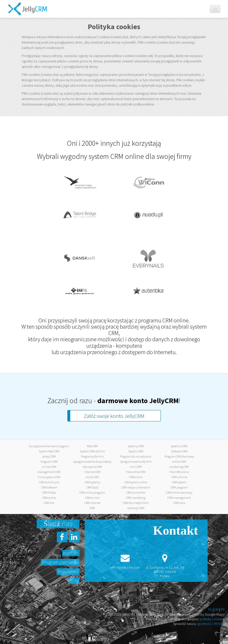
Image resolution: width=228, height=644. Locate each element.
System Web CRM (49, 451)
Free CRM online (179, 472)
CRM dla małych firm (136, 503)
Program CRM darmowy (179, 456)
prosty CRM (49, 456)
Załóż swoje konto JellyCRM (114, 416)
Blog (74, 581)
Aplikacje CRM (136, 508)
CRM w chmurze (49, 482)
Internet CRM (92, 472)
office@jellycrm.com (125, 567)
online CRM (179, 462)
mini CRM (136, 467)
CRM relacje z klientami (136, 487)
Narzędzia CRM (92, 467)
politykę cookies (212, 619)
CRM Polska (49, 492)
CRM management (179, 498)
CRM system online (136, 482)
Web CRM (92, 446)
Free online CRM (136, 472)
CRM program (179, 487)
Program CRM (49, 462)
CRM (92, 508)
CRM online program (92, 492)
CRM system (179, 482)
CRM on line (92, 498)
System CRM (136, 451)
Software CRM (179, 451)
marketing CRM (179, 467)
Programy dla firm (92, 456)
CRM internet (92, 503)
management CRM (49, 472)
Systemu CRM (179, 446)
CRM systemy (92, 482)
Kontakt (71, 553)
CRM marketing (136, 498)
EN (216, 609)
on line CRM (49, 467)
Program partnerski (60, 562)
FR (223, 609)
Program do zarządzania (136, 456)
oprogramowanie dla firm (136, 462)
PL (210, 609)
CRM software (49, 487)
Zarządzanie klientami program (49, 446)
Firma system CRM (49, 477)
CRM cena (179, 503)
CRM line (49, 503)
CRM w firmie (179, 477)
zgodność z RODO (210, 624)
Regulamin (68, 571)
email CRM (92, 477)
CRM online (49, 498)
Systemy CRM (136, 446)
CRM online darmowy (179, 492)
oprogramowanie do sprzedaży (92, 462)
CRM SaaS (92, 487)
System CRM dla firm (92, 451)
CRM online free (136, 492)
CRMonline (136, 477)
